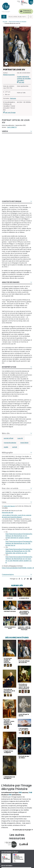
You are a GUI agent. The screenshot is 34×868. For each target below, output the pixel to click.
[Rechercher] (18, 17)
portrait (15, 447)
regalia (6, 447)
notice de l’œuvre (9, 506)
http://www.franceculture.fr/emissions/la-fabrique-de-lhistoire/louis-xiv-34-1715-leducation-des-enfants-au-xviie (19, 551)
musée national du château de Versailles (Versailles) (24, 79)
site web (21, 82)
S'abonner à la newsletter (27, 11)
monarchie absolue (10, 443)
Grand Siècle (24, 443)
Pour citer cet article (10, 488)
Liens (4, 502)
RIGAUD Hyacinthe (9, 75)
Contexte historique (12, 201)
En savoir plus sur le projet (22, 830)
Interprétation (9, 367)
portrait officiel (9, 438)
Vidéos (5, 131)
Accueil (5, 22)
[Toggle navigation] (4, 17)
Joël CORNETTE (12, 127)
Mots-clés (6, 433)
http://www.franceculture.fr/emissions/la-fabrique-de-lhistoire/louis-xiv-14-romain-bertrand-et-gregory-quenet (19, 536)
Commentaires (8, 574)
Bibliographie (7, 452)
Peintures (13, 98)
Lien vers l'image (10, 113)
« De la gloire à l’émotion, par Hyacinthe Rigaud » (17, 516)
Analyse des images (11, 282)
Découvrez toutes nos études (18, 22)
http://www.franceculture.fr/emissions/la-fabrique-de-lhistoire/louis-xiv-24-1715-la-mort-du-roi (19, 543)
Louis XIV (20, 438)
